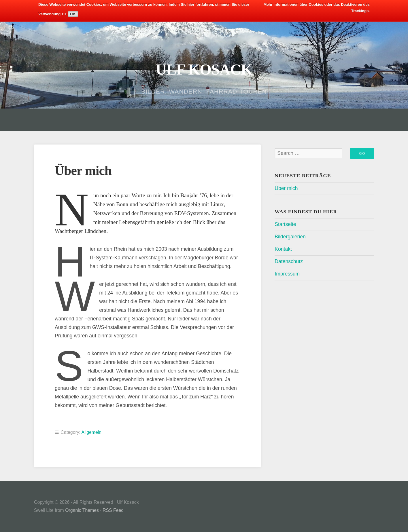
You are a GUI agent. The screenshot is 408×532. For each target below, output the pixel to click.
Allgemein (92, 432)
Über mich (286, 188)
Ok (73, 14)
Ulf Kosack (204, 69)
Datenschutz (289, 261)
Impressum (287, 274)
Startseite (285, 224)
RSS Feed (113, 510)
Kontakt (283, 249)
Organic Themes (82, 510)
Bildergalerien (290, 237)
